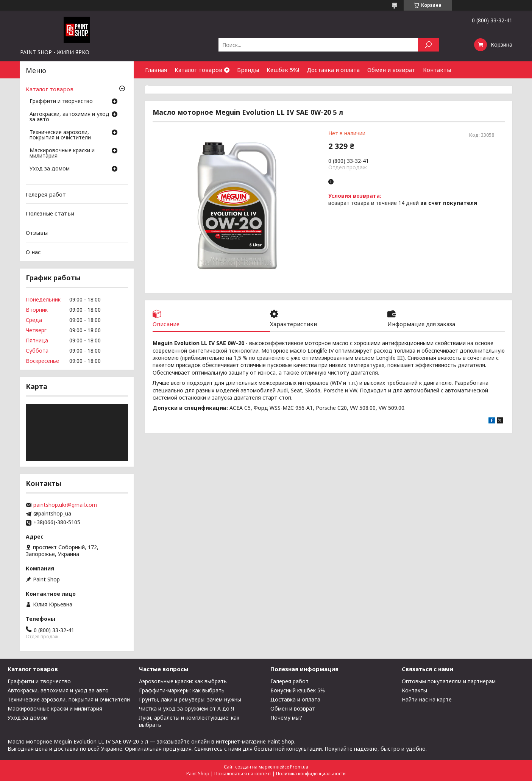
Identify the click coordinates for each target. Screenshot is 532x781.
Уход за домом (50, 169)
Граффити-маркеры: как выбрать (182, 690)
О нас (33, 251)
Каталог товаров (198, 70)
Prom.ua (299, 767)
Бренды (248, 70)
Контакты (437, 70)
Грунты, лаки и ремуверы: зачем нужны (190, 699)
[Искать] (428, 45)
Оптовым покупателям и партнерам (449, 681)
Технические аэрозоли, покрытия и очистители (60, 135)
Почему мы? (286, 718)
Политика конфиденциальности (311, 774)
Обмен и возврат (391, 70)
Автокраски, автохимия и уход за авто (69, 117)
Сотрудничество (169, 87)
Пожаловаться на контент (243, 774)
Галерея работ (289, 681)
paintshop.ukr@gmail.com (65, 505)
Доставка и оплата (333, 70)
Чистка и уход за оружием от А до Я (186, 708)
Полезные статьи (50, 213)
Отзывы (37, 233)
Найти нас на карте (427, 699)
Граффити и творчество (61, 102)
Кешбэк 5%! (283, 70)
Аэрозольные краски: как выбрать (183, 681)
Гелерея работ (46, 194)
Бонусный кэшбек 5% (298, 690)
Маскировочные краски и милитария (62, 153)
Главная (156, 70)
